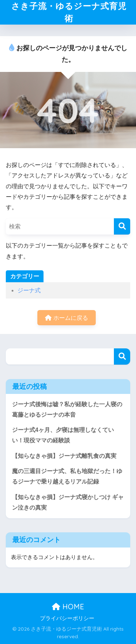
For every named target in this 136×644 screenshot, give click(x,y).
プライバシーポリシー (67, 618)
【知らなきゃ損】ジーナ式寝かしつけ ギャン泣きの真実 (68, 502)
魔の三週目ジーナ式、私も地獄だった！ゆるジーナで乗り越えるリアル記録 (67, 476)
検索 (122, 357)
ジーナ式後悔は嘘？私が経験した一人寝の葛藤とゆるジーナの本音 (67, 409)
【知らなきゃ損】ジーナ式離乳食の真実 (64, 456)
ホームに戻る (66, 318)
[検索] (122, 226)
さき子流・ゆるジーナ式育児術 (69, 12)
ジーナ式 (29, 290)
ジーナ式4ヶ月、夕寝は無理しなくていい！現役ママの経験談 (63, 435)
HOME (68, 607)
